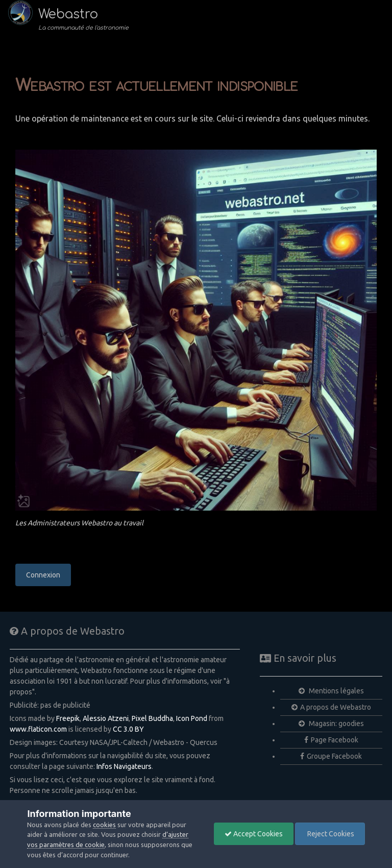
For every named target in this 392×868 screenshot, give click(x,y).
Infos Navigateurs (124, 766)
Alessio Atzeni (106, 718)
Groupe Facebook (331, 756)
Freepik (68, 718)
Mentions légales (331, 691)
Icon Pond (192, 718)
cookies (104, 825)
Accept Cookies (254, 834)
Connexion (43, 575)
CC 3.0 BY (128, 729)
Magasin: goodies (331, 724)
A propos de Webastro (331, 707)
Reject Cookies (330, 834)
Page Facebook (331, 740)
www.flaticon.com (38, 729)
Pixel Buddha (152, 718)
